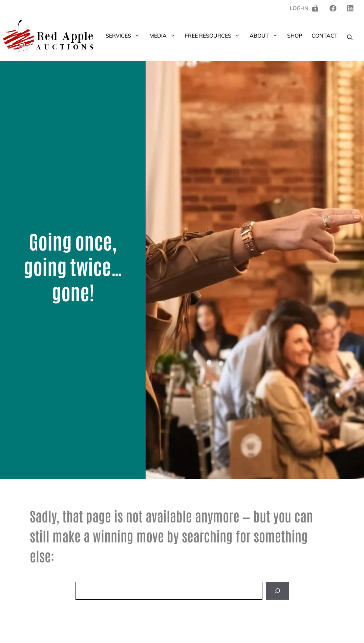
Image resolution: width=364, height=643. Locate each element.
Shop (295, 36)
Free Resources (215, 36)
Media (165, 36)
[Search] (277, 591)
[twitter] (350, 8)
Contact (325, 36)
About (266, 36)
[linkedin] (333, 8)
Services (125, 36)
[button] (138, 36)
